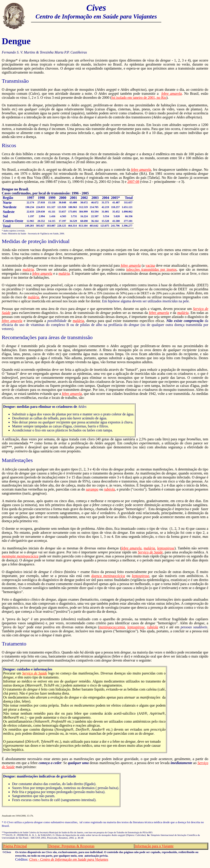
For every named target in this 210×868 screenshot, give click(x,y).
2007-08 (133, 182)
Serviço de (201, 309)
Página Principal (15, 846)
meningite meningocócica (20, 556)
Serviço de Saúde (150, 552)
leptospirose (166, 548)
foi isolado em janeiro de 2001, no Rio (139, 98)
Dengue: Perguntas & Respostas (71, 846)
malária (28, 269)
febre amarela (172, 94)
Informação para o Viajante (154, 846)
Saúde (6, 313)
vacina (150, 265)
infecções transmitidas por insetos (151, 269)
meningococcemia (112, 627)
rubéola (109, 489)
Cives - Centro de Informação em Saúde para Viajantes (69, 859)
